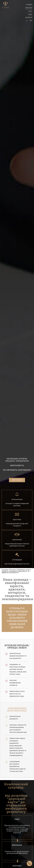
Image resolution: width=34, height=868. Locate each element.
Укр (31, 21)
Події (30, 14)
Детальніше (17, 480)
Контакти (29, 18)
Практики (29, 8)
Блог (30, 11)
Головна (29, 5)
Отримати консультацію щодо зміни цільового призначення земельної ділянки (17, 618)
